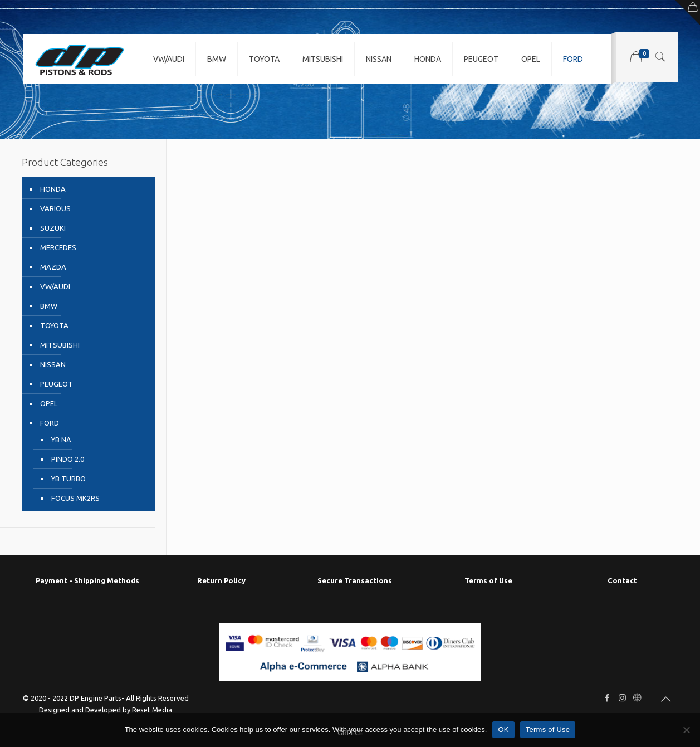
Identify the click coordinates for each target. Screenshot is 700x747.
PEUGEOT (57, 384)
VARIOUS (55, 208)
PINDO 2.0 (68, 459)
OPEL (49, 403)
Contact (622, 580)
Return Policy (221, 580)
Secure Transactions (355, 580)
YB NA (61, 440)
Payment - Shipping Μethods (87, 580)
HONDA (53, 189)
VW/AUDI (55, 286)
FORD (50, 423)
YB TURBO (68, 479)
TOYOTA (54, 325)
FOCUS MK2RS (75, 498)
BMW (49, 306)
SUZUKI (53, 228)
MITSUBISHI (60, 345)
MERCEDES (58, 247)
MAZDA (53, 267)
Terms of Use (488, 580)
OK (503, 729)
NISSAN (53, 364)
